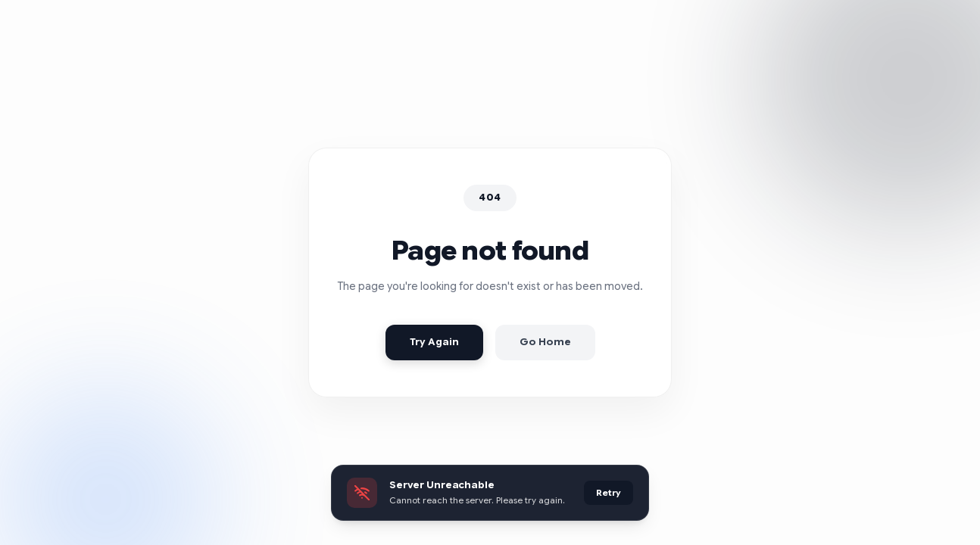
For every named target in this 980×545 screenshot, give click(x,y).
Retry (609, 493)
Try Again (434, 342)
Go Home (545, 342)
